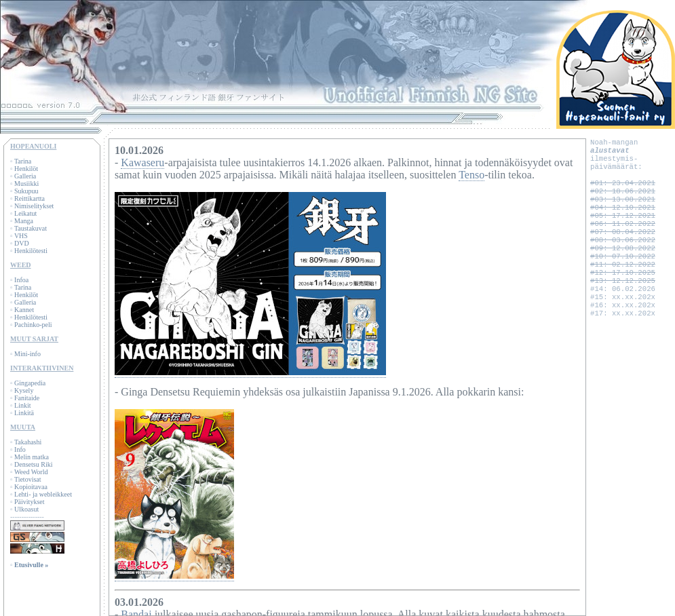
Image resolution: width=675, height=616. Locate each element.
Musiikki (26, 184)
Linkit (22, 405)
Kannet (24, 310)
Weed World (31, 472)
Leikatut (25, 213)
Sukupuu (26, 191)
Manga (24, 221)
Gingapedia (30, 383)
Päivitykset (29, 502)
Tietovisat (28, 479)
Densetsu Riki (33, 464)
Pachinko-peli (33, 325)
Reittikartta (30, 198)
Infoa (21, 280)
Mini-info (27, 354)
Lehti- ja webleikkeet (43, 494)
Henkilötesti (31, 251)
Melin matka (32, 457)
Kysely (24, 390)
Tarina (23, 161)
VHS (21, 236)
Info (20, 449)
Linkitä (24, 413)
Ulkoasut (26, 509)
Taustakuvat (31, 228)
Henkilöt (26, 169)
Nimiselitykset (34, 206)
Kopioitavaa (31, 487)
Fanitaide (27, 398)
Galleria (25, 176)
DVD (22, 243)
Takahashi (28, 442)
